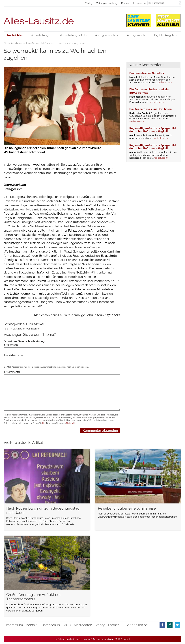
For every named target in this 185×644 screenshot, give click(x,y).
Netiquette (71, 423)
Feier (7, 329)
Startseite (9, 43)
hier (44, 423)
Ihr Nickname (11, 345)
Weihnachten (33, 329)
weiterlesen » (165, 82)
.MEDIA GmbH (118, 639)
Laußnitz (17, 329)
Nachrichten (23, 43)
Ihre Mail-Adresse (13, 355)
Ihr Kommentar (12, 372)
